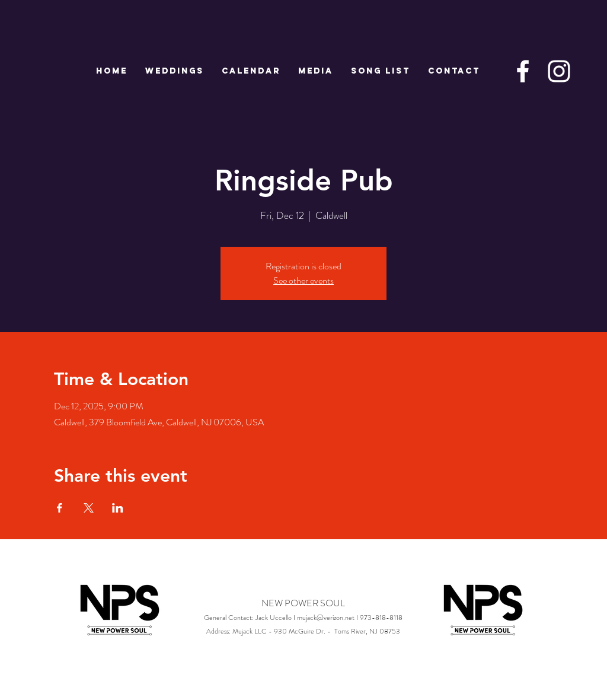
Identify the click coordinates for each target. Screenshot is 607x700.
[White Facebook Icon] (523, 71)
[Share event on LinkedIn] (118, 508)
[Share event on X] (89, 508)
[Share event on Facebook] (60, 508)
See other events (303, 280)
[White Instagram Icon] (559, 71)
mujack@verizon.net (326, 618)
